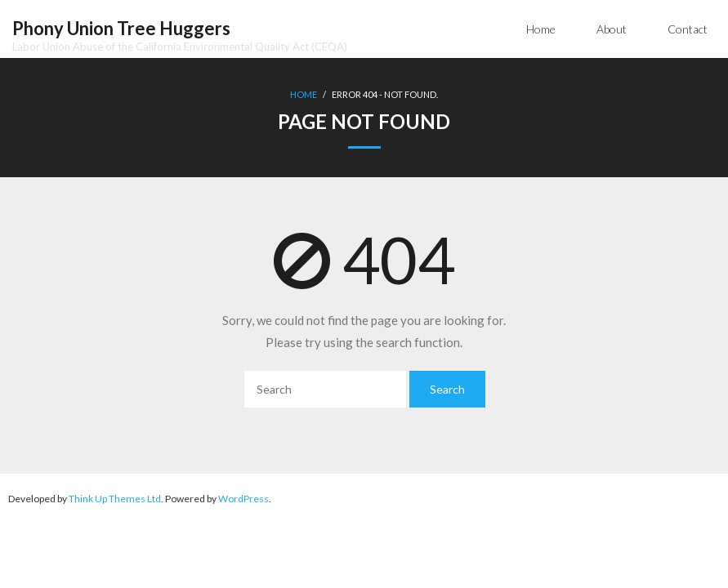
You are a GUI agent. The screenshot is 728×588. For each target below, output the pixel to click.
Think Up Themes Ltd (115, 499)
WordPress (243, 499)
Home (541, 29)
